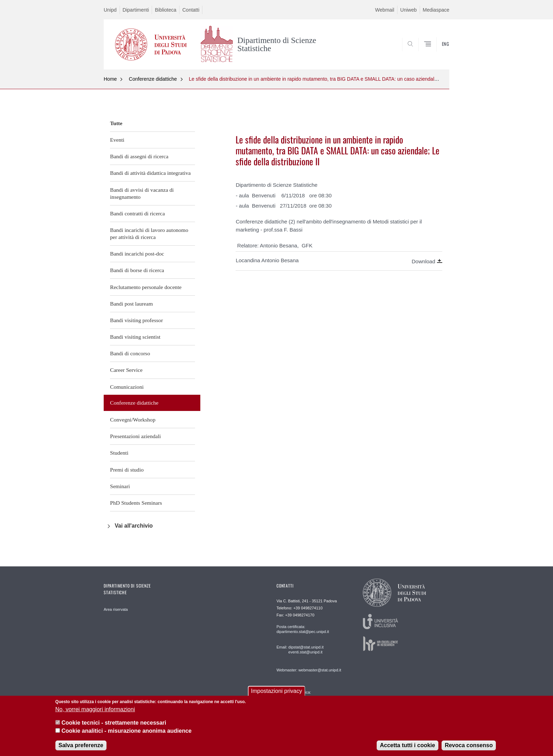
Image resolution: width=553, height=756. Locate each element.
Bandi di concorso (130, 353)
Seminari (120, 486)
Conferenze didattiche (153, 79)
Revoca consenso (469, 745)
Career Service (126, 370)
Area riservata (116, 609)
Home (110, 79)
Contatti (191, 10)
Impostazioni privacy (277, 691)
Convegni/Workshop (133, 420)
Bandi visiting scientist (135, 337)
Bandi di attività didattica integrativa (150, 173)
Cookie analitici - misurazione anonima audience (126, 731)
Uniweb (409, 10)
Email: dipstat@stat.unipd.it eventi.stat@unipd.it (300, 650)
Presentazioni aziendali (135, 436)
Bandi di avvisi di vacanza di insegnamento (142, 193)
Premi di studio (127, 470)
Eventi (117, 140)
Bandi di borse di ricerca (137, 270)
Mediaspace (436, 10)
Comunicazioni (127, 387)
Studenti (119, 453)
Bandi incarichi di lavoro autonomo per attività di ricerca (149, 233)
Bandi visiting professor (136, 320)
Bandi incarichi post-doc (137, 254)
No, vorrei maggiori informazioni (95, 709)
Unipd (110, 10)
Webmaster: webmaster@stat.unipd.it (309, 670)
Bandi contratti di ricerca (137, 213)
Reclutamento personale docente (146, 287)
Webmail (385, 10)
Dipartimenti (136, 10)
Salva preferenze (81, 745)
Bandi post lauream (131, 304)
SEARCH (437, 52)
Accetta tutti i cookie (407, 745)
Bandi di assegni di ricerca (139, 156)
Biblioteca (166, 10)
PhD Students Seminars (136, 503)
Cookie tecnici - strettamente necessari (114, 723)
